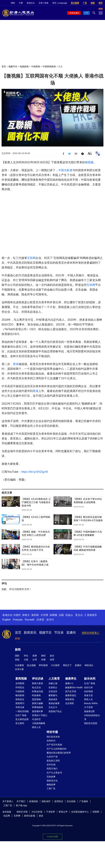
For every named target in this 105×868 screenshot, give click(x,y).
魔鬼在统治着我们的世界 (59, 753)
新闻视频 (21, 679)
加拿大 (26, 615)
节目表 (59, 633)
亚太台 (79, 615)
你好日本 (88, 687)
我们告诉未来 (53, 737)
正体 (41, 3)
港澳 (35, 656)
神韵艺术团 (22, 812)
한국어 (50, 620)
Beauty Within (91, 703)
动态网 (7, 816)
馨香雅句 (53, 695)
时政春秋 (36, 695)
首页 (4, 67)
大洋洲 (44, 615)
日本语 (40, 620)
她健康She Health (74, 687)
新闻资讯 (30, 633)
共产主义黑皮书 (54, 773)
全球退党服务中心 (80, 812)
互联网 (31, 258)
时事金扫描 (37, 691)
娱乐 (52, 656)
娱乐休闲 (90, 679)
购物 (17, 638)
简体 (46, 3)
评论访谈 (38, 679)
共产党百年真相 (54, 745)
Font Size (90, 153)
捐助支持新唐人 (91, 633)
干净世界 (51, 812)
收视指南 (34, 801)
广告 (85, 3)
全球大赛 (19, 669)
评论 (26, 656)
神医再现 (70, 699)
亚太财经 (20, 723)
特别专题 (52, 732)
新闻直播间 (74, 13)
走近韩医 (70, 703)
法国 (61, 615)
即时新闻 (43, 665)
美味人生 (88, 699)
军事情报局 (37, 707)
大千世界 (88, 707)
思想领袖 (36, 699)
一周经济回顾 (22, 711)
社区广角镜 (21, 715)
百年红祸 (51, 765)
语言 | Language (60, 3)
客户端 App (21, 805)
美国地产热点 (55, 711)
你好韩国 (88, 691)
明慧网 (96, 812)
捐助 (93, 3)
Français (18, 620)
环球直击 (20, 687)
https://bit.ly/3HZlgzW (35, 472)
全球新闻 (20, 683)
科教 (43, 660)
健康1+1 (69, 683)
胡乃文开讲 (71, 691)
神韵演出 (89, 665)
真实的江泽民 (53, 761)
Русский (30, 620)
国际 (17, 656)
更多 (41, 816)
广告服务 (84, 801)
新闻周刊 (20, 703)
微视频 (89, 162)
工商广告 (51, 789)
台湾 (35, 660)
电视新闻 (24, 67)
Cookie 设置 (52, 837)
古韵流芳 (53, 691)
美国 (17, 660)
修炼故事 (51, 785)
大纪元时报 (37, 812)
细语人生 (36, 727)
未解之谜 (53, 683)
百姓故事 (51, 777)
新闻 (18, 650)
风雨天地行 (52, 769)
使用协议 (59, 801)
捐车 (101, 3)
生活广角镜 (90, 683)
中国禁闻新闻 (49, 67)
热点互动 (36, 687)
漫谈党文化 (52, 781)
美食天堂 (88, 695)
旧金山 (69, 615)
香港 (16, 364)
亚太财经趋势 (22, 719)
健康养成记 (71, 695)
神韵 (13, 3)
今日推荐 (55, 665)
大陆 (26, 660)
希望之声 (63, 812)
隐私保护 (46, 801)
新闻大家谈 (37, 683)
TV (87, 13)
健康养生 (71, 679)
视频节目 (13, 67)
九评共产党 (52, 757)
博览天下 (67, 665)
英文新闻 (75, 3)
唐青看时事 (37, 711)
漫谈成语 (53, 699)
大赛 (21, 3)
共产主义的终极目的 (57, 749)
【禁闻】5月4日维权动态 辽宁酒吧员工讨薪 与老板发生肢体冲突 (36, 502)
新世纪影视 (30, 816)
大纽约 (17, 615)
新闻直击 (20, 699)
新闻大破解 (37, 703)
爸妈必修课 (54, 703)
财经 (43, 656)
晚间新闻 (20, 695)
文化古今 (53, 707)
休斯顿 (53, 615)
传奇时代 (51, 741)
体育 (52, 660)
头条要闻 (19, 665)
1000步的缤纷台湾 (92, 717)
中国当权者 (65, 170)
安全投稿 (71, 801)
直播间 (71, 633)
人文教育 (54, 679)
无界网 (17, 816)
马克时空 (36, 719)
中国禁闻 (36, 67)
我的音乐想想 (91, 723)
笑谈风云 (53, 687)
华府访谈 (20, 707)
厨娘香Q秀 (89, 711)
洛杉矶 (35, 615)
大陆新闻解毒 (39, 723)
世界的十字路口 (40, 715)
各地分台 (31, 3)
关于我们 (21, 801)
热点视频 (31, 665)
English (6, 620)
